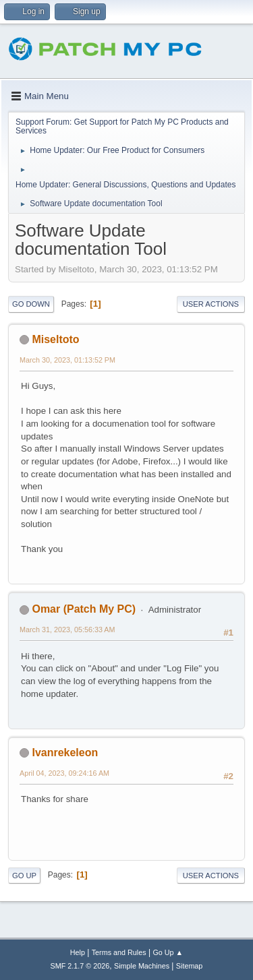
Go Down (31, 304)
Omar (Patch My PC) (84, 609)
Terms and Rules (119, 952)
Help (78, 952)
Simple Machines (142, 966)
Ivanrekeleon (65, 753)
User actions (211, 304)
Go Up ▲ (168, 952)
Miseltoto (55, 339)
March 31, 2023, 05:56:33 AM (67, 630)
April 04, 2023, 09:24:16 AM (64, 773)
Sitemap (190, 966)
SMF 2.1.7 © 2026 (80, 966)
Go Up (24, 876)
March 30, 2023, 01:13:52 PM (67, 360)
